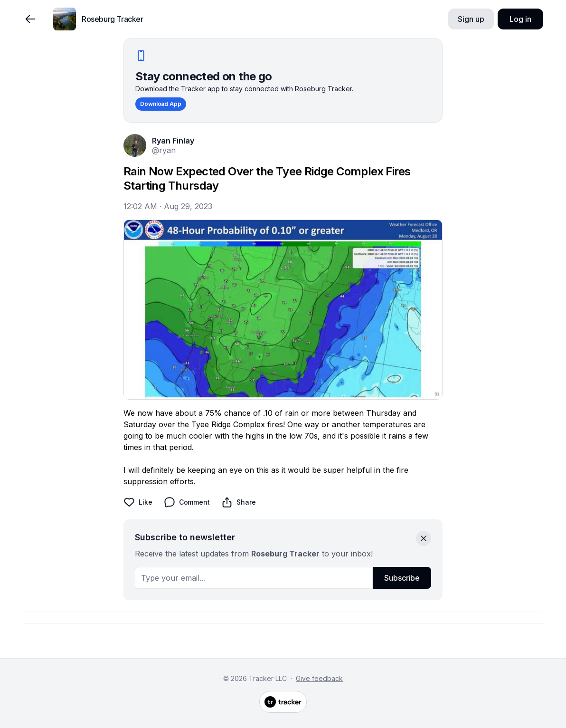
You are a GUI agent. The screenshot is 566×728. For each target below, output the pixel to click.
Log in (520, 19)
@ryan (164, 150)
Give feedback (319, 678)
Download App (161, 104)
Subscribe (402, 578)
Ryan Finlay (173, 141)
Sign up (471, 19)
